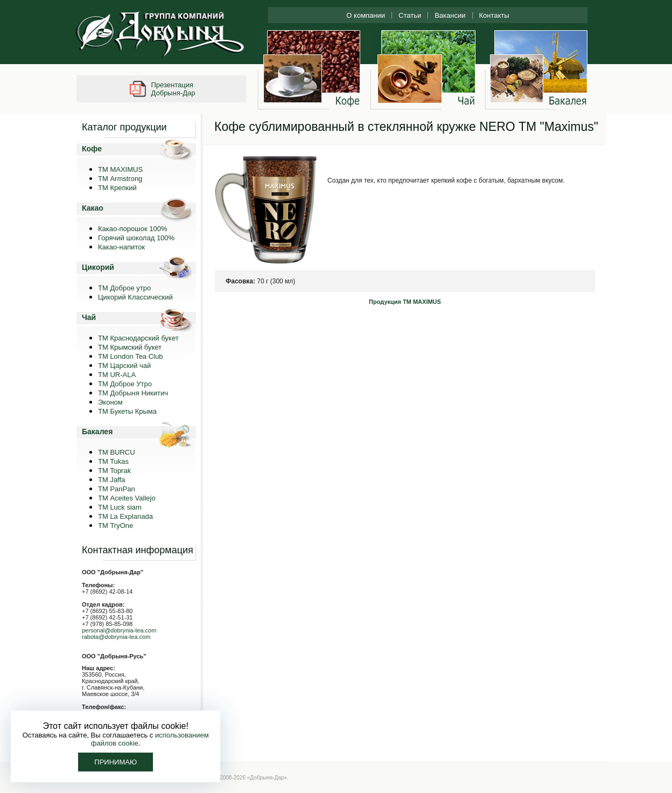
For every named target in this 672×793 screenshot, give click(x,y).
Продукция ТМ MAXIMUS (405, 302)
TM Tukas (113, 461)
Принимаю (115, 762)
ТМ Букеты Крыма (127, 411)
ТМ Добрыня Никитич (133, 393)
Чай (89, 317)
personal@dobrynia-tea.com (119, 630)
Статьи (410, 15)
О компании (366, 15)
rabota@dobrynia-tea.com (116, 637)
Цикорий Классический (135, 297)
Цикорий (98, 267)
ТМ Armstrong (120, 179)
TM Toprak (114, 471)
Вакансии (450, 15)
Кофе (92, 149)
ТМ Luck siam (120, 507)
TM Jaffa (111, 480)
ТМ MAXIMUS (120, 169)
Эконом (110, 402)
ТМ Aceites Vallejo (127, 498)
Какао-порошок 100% (133, 229)
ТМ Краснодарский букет (138, 338)
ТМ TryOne (115, 526)
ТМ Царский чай (124, 366)
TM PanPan (117, 489)
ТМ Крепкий (117, 188)
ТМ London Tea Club (130, 356)
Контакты (494, 15)
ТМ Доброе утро (124, 288)
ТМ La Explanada (125, 516)
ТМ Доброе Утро (125, 384)
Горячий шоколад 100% (136, 238)
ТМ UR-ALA (117, 375)
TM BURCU (117, 452)
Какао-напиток (121, 247)
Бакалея (97, 432)
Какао (93, 208)
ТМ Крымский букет (130, 347)
